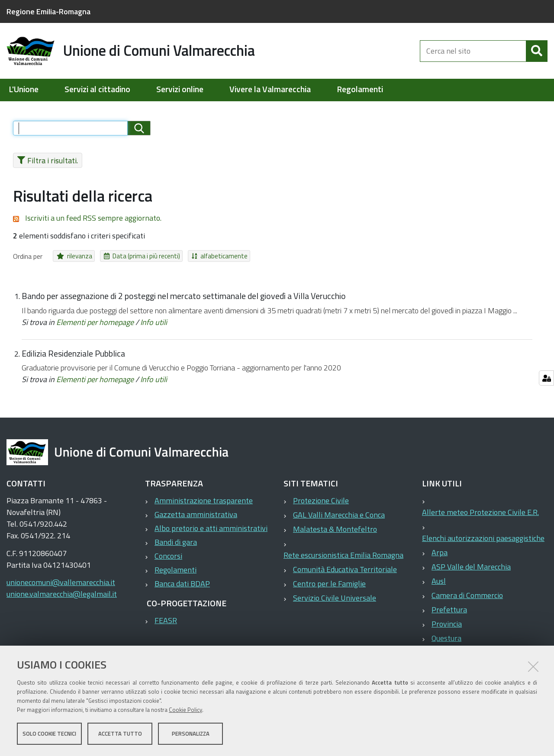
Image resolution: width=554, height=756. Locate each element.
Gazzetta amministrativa (196, 514)
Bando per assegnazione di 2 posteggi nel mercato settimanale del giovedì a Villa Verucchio (184, 296)
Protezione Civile (321, 500)
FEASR (166, 620)
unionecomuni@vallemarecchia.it (61, 582)
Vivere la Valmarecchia (270, 89)
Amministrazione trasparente (204, 500)
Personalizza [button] (191, 733)
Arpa (440, 552)
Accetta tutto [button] (120, 733)
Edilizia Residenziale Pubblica (73, 354)
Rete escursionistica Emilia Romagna (343, 555)
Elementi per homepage (95, 322)
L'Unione (24, 89)
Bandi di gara (176, 542)
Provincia (447, 624)
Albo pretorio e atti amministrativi (211, 528)
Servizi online (180, 89)
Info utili (154, 322)
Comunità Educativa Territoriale (345, 569)
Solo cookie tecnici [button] (49, 733)
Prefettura (449, 610)
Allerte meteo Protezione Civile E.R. (480, 512)
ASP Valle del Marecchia (471, 567)
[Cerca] (537, 51)
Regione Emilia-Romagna (48, 11)
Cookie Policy (185, 710)
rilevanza (71, 256)
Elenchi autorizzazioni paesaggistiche (483, 538)
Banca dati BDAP (182, 584)
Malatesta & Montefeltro (335, 529)
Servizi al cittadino (97, 89)
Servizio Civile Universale (335, 598)
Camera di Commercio (467, 595)
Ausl (439, 581)
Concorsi (168, 556)
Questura (446, 638)
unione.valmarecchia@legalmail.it (62, 594)
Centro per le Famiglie (329, 584)
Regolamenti (360, 89)
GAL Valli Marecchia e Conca (339, 515)
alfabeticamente (199, 256)
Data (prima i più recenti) (131, 256)
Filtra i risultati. (45, 160)
